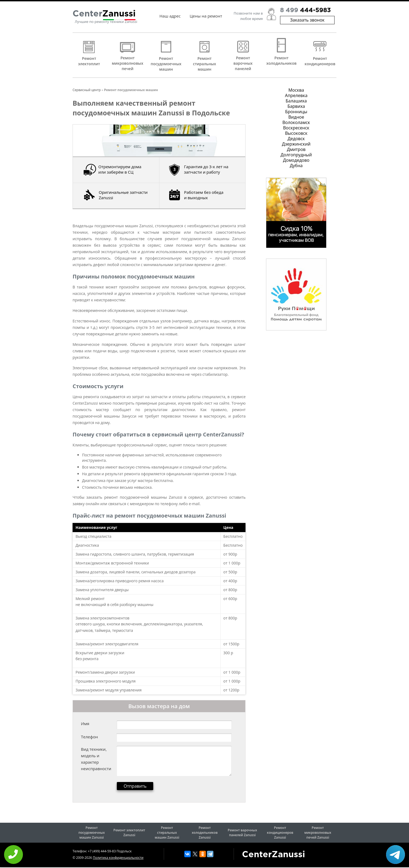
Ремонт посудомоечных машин (166, 64)
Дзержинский (296, 144)
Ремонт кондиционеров (320, 61)
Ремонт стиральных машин (204, 64)
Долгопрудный (296, 155)
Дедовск (296, 139)
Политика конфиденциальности (118, 858)
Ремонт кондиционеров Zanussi (280, 833)
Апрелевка (296, 95)
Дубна (296, 166)
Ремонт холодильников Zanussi (205, 833)
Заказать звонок (307, 20)
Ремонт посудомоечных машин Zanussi (92, 833)
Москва (296, 90)
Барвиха (296, 106)
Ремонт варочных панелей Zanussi (242, 833)
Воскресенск (296, 128)
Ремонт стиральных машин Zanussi (167, 833)
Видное (296, 117)
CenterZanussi (274, 855)
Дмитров (296, 149)
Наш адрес (170, 16)
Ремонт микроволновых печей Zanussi (318, 833)
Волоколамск (296, 122)
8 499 (305, 11)
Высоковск (296, 133)
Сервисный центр (87, 90)
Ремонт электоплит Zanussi (129, 833)
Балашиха (296, 101)
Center (104, 14)
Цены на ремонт (206, 16)
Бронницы (296, 112)
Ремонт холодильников (281, 61)
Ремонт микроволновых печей (128, 63)
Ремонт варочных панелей (243, 63)
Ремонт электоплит (89, 61)
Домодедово (296, 160)
